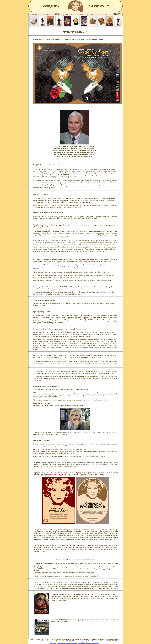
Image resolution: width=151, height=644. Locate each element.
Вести (85, 643)
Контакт (80, 643)
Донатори (74, 643)
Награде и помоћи (66, 643)
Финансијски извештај (93, 643)
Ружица (59, 643)
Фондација (53, 643)
